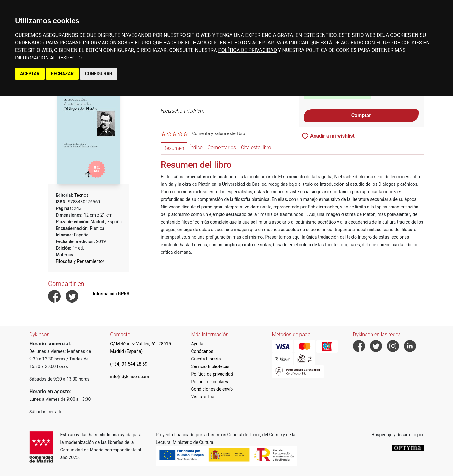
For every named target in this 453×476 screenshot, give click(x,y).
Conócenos (202, 351)
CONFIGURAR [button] (99, 74)
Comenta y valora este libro (218, 133)
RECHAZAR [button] (62, 74)
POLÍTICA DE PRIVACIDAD (248, 50)
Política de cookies (209, 382)
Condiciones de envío (212, 389)
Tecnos (81, 195)
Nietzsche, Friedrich (182, 111)
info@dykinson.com (130, 377)
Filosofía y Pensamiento (79, 261)
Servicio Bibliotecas (210, 366)
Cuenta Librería (206, 359)
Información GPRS (111, 294)
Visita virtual (203, 397)
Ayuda (197, 344)
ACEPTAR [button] (30, 74)
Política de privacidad (212, 374)
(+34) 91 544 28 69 (129, 364)
